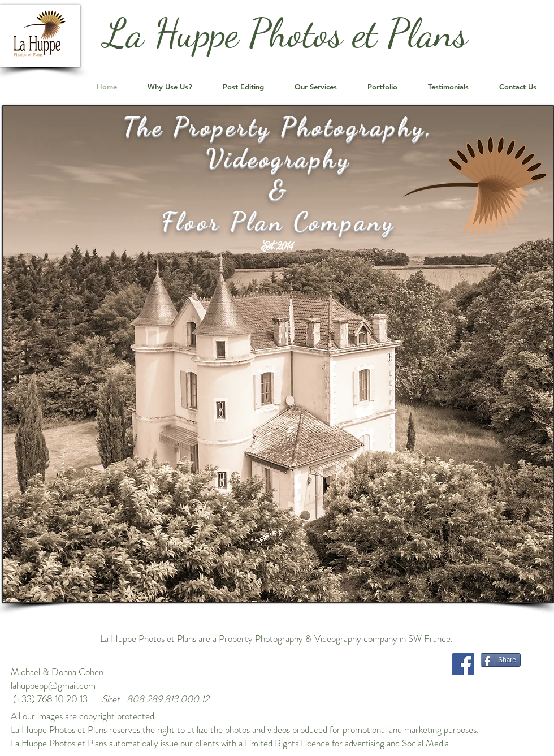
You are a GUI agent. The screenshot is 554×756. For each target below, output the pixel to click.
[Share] (501, 660)
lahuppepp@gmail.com (53, 685)
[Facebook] (463, 664)
